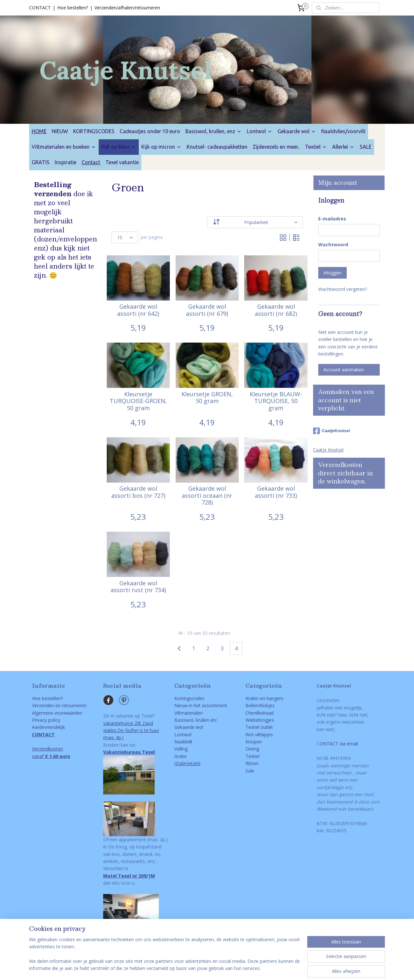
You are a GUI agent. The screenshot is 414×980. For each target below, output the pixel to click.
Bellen (252, 705)
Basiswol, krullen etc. (196, 720)
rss (196, 968)
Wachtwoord (333, 245)
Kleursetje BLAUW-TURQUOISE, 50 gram (276, 401)
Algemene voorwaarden (57, 713)
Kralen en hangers (264, 698)
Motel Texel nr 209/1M (129, 876)
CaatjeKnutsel (332, 431)
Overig (252, 749)
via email (348, 744)
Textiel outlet (259, 727)
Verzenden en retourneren (59, 705)
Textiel (316, 147)
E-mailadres (332, 219)
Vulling (181, 749)
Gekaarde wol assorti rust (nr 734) (138, 587)
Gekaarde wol (297, 131)
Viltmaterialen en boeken (64, 147)
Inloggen (332, 273)
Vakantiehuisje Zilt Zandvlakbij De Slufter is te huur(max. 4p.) (131, 730)
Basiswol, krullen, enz (213, 131)
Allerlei (343, 147)
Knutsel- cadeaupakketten (217, 147)
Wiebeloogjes (260, 720)
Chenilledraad (260, 713)
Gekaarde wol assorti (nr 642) (138, 310)
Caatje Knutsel (328, 450)
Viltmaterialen (189, 713)
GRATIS (41, 162)
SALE (366, 147)
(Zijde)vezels (187, 763)
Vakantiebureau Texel (129, 752)
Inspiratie (65, 162)
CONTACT (40, 8)
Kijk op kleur (119, 147)
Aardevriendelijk (49, 727)
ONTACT (329, 744)
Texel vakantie (122, 162)
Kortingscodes (189, 698)
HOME (39, 131)
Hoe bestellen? (73, 8)
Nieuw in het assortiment (201, 705)
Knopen (254, 742)
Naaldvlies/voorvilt (343, 131)
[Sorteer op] (255, 222)
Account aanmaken (344, 370)
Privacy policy (46, 720)
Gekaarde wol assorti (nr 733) (276, 492)
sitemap (182, 968)
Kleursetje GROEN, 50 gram (207, 398)
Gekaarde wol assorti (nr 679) (207, 310)
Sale (250, 771)
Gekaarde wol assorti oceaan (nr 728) (207, 496)
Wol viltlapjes (259, 735)
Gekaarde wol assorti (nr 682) (276, 310)
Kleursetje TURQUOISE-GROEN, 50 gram (138, 401)
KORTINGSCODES (94, 131)
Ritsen (252, 763)
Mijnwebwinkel (277, 968)
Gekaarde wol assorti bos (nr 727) (138, 492)
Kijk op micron (161, 147)
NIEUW (60, 131)
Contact (91, 162)
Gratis (180, 756)
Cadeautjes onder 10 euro (150, 131)
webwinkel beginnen (220, 968)
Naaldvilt (183, 742)
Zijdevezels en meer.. (276, 147)
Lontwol (260, 131)
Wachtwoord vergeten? (343, 289)
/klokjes (267, 705)
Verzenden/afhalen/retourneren (127, 8)
